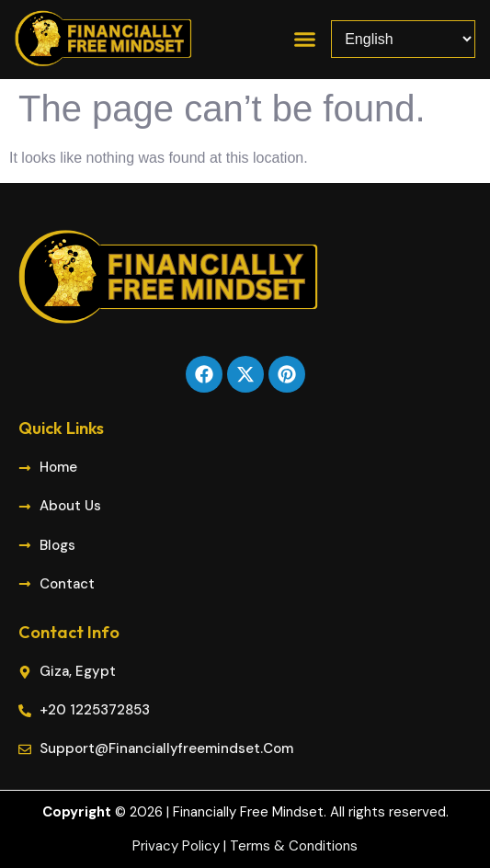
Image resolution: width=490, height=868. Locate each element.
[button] (305, 40)
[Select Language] (403, 39)
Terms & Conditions (294, 846)
